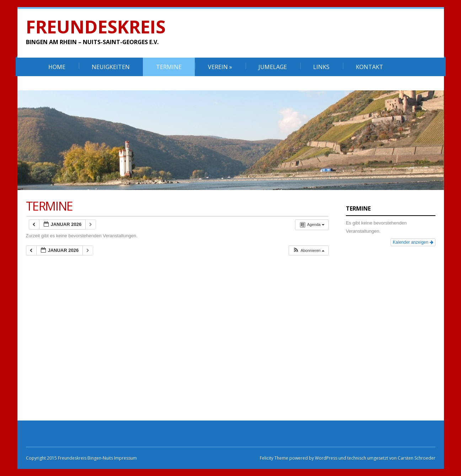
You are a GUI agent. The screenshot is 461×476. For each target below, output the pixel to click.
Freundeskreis (96, 27)
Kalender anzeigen (413, 242)
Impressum (125, 458)
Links (321, 67)
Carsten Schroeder (417, 458)
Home (57, 67)
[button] (309, 251)
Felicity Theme (274, 458)
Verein (220, 67)
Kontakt (369, 67)
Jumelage (273, 67)
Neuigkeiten (111, 67)
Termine (169, 67)
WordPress (326, 458)
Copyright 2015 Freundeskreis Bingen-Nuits (69, 458)
